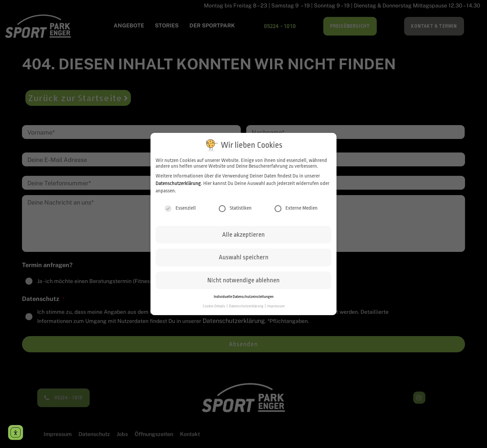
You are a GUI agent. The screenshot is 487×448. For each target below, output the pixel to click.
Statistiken (235, 213)
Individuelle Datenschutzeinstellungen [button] (244, 301)
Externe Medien (296, 213)
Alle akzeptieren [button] (243, 239)
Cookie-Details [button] (214, 311)
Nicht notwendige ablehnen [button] (243, 285)
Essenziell (180, 213)
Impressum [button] (276, 311)
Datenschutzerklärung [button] (247, 311)
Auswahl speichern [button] (244, 262)
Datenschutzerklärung (178, 188)
